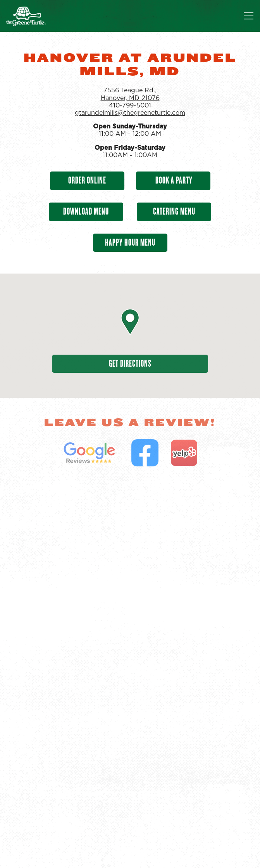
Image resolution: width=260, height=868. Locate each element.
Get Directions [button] (130, 363)
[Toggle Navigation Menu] (249, 16)
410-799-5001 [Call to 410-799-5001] (130, 106)
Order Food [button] (130, 832)
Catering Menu (174, 211)
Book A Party (173, 180)
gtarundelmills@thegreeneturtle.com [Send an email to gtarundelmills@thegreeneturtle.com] (130, 113)
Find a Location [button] (130, 856)
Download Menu (86, 211)
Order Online (87, 180)
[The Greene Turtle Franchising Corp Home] (33, 16)
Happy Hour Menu (130, 242)
